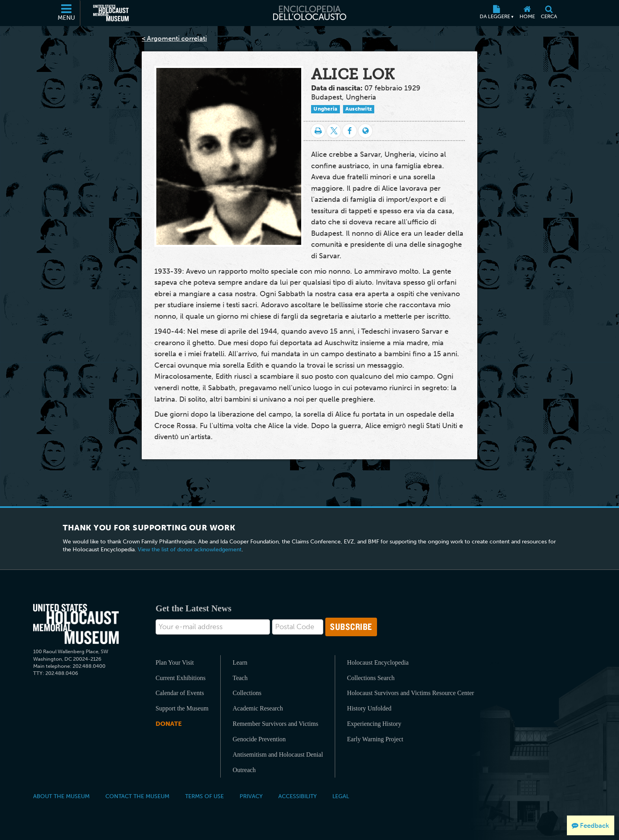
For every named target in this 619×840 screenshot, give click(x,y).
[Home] (527, 13)
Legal (341, 796)
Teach (240, 678)
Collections (247, 693)
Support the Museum (182, 708)
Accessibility (297, 796)
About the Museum (61, 796)
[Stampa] (318, 131)
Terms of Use (204, 796)
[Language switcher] (365, 131)
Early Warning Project (375, 739)
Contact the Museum (137, 796)
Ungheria (325, 109)
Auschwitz (359, 109)
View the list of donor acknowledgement (190, 550)
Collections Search (371, 678)
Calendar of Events (180, 693)
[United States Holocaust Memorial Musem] (76, 624)
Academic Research (258, 708)
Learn (240, 662)
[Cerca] (549, 13)
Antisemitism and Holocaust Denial (278, 754)
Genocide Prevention (259, 739)
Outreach (244, 770)
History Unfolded (369, 708)
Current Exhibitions (181, 678)
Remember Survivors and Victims (275, 724)
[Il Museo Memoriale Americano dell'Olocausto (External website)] (111, 13)
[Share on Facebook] (350, 131)
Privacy (251, 796)
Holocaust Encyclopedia (378, 662)
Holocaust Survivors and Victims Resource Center (411, 693)
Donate (169, 724)
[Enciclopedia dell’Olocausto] (309, 13)
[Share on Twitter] (334, 131)
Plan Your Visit (175, 662)
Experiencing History (374, 724)
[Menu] (67, 13)
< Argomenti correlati (174, 38)
